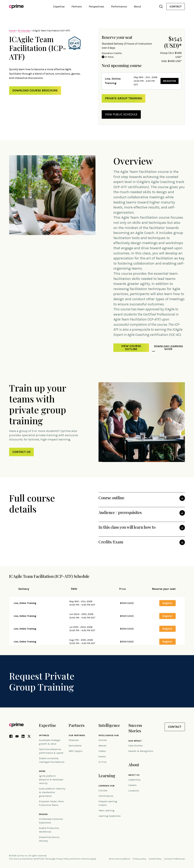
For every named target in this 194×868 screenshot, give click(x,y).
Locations (134, 791)
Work (42, 771)
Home (12, 31)
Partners (77, 725)
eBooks (103, 746)
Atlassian (74, 740)
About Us (134, 775)
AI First (102, 762)
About (134, 765)
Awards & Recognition (141, 751)
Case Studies (135, 746)
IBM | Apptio (76, 751)
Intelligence (109, 725)
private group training (124, 98)
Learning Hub (107, 786)
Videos (102, 751)
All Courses (24, 31)
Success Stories (135, 728)
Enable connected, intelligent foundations (52, 760)
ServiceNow (75, 746)
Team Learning (106, 810)
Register (169, 81)
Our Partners (77, 735)
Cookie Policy (155, 859)
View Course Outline (131, 348)
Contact (176, 7)
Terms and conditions (120, 859)
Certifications (106, 796)
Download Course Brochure (35, 90)
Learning (107, 776)
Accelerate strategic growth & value (50, 742)
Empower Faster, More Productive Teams (51, 803)
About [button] (137, 7)
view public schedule (121, 114)
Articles (103, 740)
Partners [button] (77, 7)
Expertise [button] (59, 7)
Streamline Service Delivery (49, 839)
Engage (43, 814)
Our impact (135, 741)
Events (102, 756)
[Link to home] (16, 7)
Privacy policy (139, 859)
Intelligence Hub (109, 735)
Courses (103, 790)
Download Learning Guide (168, 348)
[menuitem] (176, 7)
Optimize (44, 735)
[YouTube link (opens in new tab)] (17, 737)
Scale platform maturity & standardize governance (52, 792)
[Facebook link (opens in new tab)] (11, 737)
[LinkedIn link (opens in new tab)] (23, 737)
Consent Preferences (174, 859)
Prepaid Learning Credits (108, 803)
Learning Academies (110, 816)
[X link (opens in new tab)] (29, 737)
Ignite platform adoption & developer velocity (51, 780)
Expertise (48, 725)
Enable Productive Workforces (49, 830)
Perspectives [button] (96, 7)
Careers (132, 785)
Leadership (134, 780)
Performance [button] (119, 7)
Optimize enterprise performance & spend (51, 751)
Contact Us (21, 452)
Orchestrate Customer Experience (51, 821)
